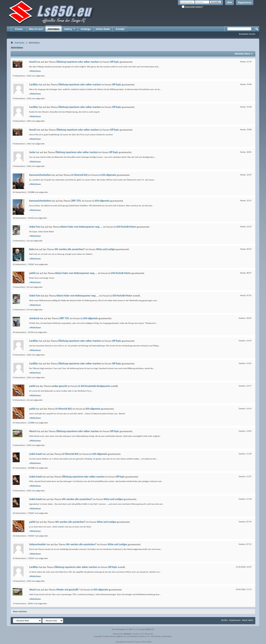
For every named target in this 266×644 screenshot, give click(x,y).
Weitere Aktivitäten (20, 611)
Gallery (70, 29)
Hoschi (33, 62)
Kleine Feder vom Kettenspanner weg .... (82, 227)
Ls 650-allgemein (108, 175)
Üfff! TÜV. (76, 201)
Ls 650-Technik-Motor (125, 227)
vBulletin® (128, 634)
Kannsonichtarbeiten (40, 175)
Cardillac (34, 85)
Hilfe (229, 3)
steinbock (34, 318)
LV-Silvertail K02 (79, 175)
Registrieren (245, 3)
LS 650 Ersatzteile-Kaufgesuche (94, 386)
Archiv (224, 620)
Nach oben (248, 620)
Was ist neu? (36, 29)
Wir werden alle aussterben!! (70, 249)
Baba (32, 249)
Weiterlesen (35, 71)
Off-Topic (114, 62)
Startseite (20, 43)
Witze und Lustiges (106, 249)
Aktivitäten (54, 29)
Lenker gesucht (59, 386)
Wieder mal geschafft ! (68, 590)
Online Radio (103, 29)
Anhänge (85, 29)
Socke (32, 152)
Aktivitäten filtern (242, 54)
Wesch (33, 431)
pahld (32, 273)
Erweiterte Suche (247, 34)
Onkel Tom (35, 227)
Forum (19, 29)
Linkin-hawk (35, 454)
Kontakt (120, 29)
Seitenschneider (38, 544)
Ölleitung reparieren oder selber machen (77, 62)
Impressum (235, 620)
